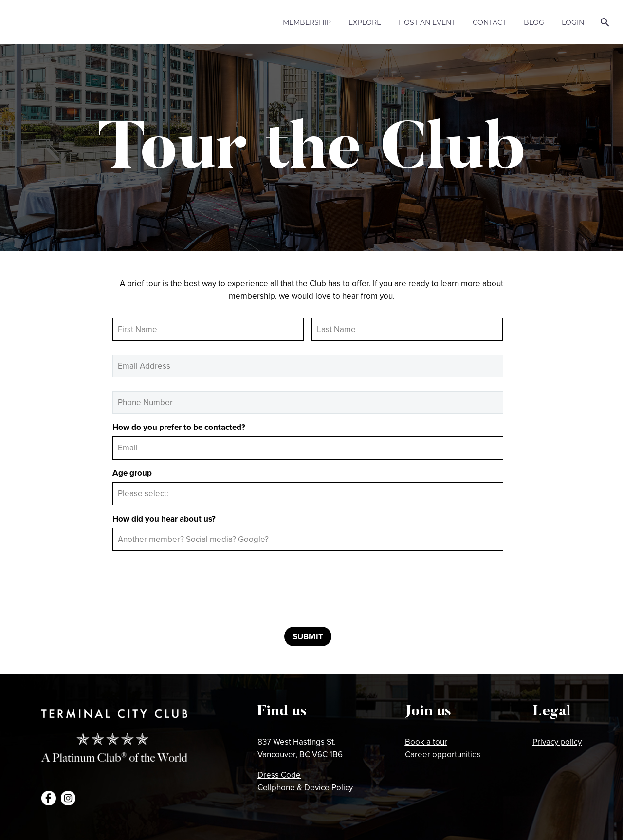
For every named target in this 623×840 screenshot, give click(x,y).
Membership (307, 22)
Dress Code (279, 775)
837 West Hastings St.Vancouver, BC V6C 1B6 (300, 748)
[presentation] (186, 592)
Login (573, 22)
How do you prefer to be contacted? (179, 427)
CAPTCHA (132, 564)
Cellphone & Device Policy (305, 787)
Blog (534, 22)
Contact (489, 22)
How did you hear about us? (164, 519)
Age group (132, 473)
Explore (365, 22)
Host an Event (427, 22)
